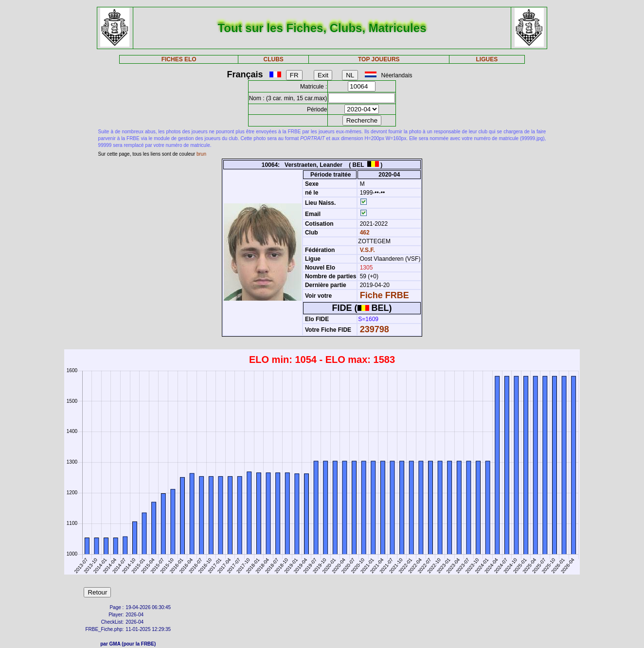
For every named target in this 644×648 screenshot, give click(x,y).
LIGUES (487, 59)
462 (364, 233)
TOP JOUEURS (379, 59)
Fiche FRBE (385, 295)
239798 (375, 329)
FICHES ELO (179, 59)
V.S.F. (367, 250)
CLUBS (273, 59)
